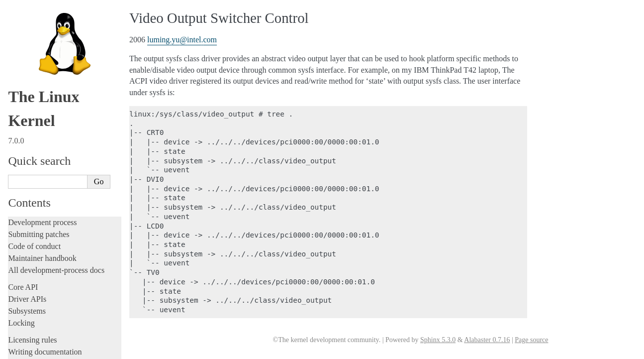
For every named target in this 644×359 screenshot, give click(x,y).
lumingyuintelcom (182, 40)
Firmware (23, 287)
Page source (531, 340)
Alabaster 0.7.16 (487, 340)
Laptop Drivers (41, 47)
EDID (29, 17)
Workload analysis (41, 212)
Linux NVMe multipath (52, 95)
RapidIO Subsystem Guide (56, 124)
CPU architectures (37, 315)
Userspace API (32, 270)
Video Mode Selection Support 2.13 (68, 163)
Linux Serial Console (49, 153)
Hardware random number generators (70, 37)
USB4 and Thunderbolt (51, 182)
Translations (28, 349)
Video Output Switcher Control (65, 202)
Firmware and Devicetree (48, 299)
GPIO (29, 27)
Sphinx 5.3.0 (438, 340)
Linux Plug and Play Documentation (69, 114)
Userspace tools (33, 258)
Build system (29, 234)
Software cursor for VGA (54, 192)
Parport (31, 105)
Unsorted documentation (47, 332)
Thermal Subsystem (47, 173)
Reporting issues (34, 246)
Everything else (37, 223)
